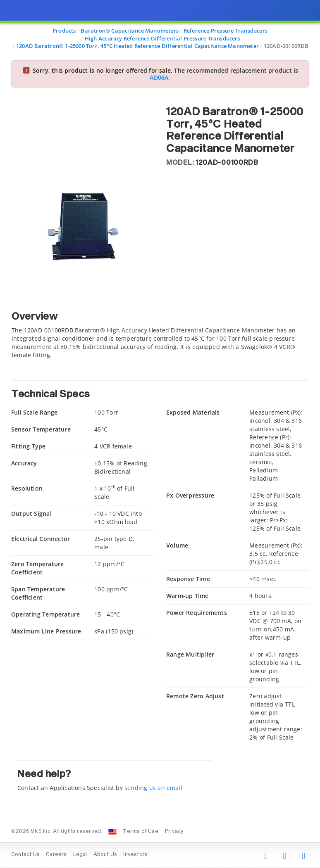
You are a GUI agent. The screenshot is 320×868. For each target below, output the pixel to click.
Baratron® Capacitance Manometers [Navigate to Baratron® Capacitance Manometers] (130, 31)
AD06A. (160, 77)
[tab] (160, 331)
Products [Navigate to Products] (64, 31)
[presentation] (160, 434)
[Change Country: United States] (112, 832)
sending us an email (153, 788)
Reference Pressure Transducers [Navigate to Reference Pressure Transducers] (226, 31)
